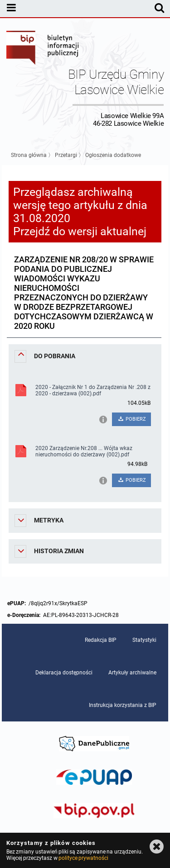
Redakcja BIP (101, 640)
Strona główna (29, 155)
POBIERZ (132, 419)
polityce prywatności (83, 858)
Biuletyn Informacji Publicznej (43, 49)
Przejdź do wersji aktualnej (80, 231)
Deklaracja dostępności (64, 673)
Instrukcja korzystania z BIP (123, 705)
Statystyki (144, 640)
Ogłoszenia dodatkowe (113, 155)
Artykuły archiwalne (132, 673)
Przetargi (66, 155)
